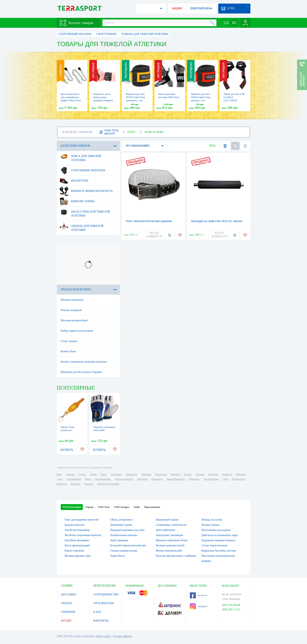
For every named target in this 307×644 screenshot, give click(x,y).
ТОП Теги (104, 507)
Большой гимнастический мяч (128, 545)
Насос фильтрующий (77, 545)
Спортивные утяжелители (171, 525)
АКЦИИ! (177, 8)
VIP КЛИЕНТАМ (104, 603)
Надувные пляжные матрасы (219, 540)
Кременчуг (157, 479)
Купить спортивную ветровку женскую (84, 362)
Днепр (93, 474)
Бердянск (76, 484)
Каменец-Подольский (108, 484)
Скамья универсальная (124, 551)
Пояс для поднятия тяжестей (82, 520)
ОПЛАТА (67, 603)
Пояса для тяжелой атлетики (80, 157)
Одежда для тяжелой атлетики (81, 226)
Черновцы (142, 479)
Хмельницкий (74, 479)
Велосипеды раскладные (216, 530)
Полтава (200, 474)
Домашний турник (121, 525)
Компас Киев (68, 351)
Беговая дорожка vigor (78, 556)
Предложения (152, 507)
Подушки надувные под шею (127, 530)
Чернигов (213, 474)
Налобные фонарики (77, 540)
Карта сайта (104, 636)
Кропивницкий (103, 479)
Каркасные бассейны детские (219, 551)
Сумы (60, 479)
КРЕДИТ (67, 621)
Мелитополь (238, 479)
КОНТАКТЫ (101, 621)
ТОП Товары (122, 507)
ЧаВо (137, 507)
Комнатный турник (167, 520)
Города (89, 507)
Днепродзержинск (124, 479)
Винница (175, 474)
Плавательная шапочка (124, 535)
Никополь (62, 484)
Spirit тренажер (119, 540)
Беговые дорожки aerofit (170, 545)
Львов (104, 474)
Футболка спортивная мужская (83, 535)
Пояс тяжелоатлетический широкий (149, 221)
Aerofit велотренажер (77, 530)
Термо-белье (118, 556)
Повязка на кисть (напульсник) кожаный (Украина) (103, 97)
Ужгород (89, 484)
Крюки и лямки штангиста (86, 191)
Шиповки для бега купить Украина (81, 372)
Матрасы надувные (72, 300)
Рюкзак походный (71, 310)
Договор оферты (122, 636)
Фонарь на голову (212, 520)
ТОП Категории (72, 507)
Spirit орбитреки (166, 530)
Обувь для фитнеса (122, 520)
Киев (59, 474)
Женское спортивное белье (172, 540)
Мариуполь (161, 474)
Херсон (188, 474)
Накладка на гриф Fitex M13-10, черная (217, 221)
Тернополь (194, 479)
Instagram (199, 606)
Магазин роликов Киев (74, 320)
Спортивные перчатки (82, 170)
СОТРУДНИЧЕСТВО (106, 594)
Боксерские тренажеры (169, 535)
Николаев (146, 474)
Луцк (225, 479)
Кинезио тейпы (77, 201)
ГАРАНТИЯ (68, 612)
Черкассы (227, 474)
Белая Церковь (211, 479)
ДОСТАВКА (69, 594)
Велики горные (210, 525)
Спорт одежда (69, 341)
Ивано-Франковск (175, 479)
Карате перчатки (74, 551)
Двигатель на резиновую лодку (220, 535)
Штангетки (74, 181)
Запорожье (116, 474)
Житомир (241, 474)
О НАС (98, 612)
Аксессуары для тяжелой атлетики (85, 212)
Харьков (70, 474)
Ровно (88, 479)
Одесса (82, 474)
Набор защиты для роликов (77, 331)
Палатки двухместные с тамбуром (176, 556)
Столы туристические (214, 545)
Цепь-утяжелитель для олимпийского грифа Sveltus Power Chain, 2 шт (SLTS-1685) (71, 100)
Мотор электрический (169, 551)
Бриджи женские (75, 525)
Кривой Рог (131, 474)
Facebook (198, 595)
